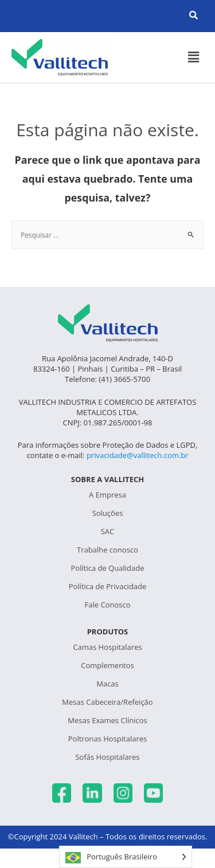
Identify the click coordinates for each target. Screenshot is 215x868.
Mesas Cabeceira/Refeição (107, 702)
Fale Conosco (108, 605)
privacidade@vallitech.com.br (138, 455)
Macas (107, 684)
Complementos (107, 665)
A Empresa (107, 495)
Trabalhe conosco (107, 550)
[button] (194, 57)
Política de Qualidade (108, 568)
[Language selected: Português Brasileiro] (126, 857)
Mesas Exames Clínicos (107, 720)
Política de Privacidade (108, 586)
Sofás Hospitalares (107, 757)
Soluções (108, 513)
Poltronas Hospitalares (107, 739)
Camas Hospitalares (107, 647)
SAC (108, 531)
